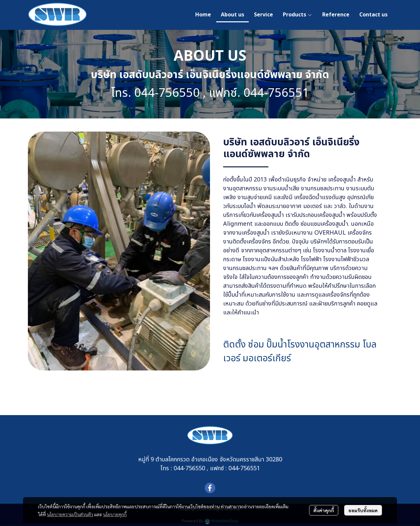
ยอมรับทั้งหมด (363, 510)
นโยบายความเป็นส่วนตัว (70, 514)
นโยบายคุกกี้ (115, 514)
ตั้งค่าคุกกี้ (324, 510)
